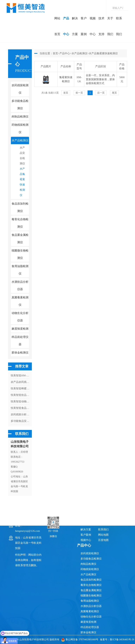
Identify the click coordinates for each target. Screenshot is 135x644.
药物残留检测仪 (90, 569)
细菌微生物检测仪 (91, 596)
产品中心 (66, 26)
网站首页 (57, 26)
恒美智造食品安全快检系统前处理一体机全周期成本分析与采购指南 (20, 408)
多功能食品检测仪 (91, 559)
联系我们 (119, 26)
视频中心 (93, 26)
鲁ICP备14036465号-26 (122, 640)
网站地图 (103, 535)
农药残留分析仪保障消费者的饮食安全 (20, 414)
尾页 (114, 93)
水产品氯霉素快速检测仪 (22, 182)
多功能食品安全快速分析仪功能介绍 (20, 421)
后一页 (101, 93)
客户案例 (84, 26)
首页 (55, 53)
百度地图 (103, 540)
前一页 (79, 93)
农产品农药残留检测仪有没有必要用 (20, 382)
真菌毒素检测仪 (90, 611)
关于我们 (110, 26)
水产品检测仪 (79, 53)
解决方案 (75, 26)
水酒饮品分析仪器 (91, 606)
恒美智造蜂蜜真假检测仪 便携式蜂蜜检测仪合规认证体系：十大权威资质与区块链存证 (20, 388)
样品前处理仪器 (90, 627)
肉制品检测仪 (88, 564)
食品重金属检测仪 (91, 590)
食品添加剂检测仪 (91, 580)
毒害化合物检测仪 (91, 585)
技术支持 (101, 26)
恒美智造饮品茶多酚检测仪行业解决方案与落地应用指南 (20, 395)
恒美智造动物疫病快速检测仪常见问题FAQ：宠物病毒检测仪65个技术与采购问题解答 (20, 401)
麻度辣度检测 (88, 622)
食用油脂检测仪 (90, 601)
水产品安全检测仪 (22, 156)
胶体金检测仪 (20, 353)
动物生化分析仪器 (91, 617)
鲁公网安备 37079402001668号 (80, 640)
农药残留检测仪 (90, 553)
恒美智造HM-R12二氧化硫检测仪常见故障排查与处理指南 (20, 375)
